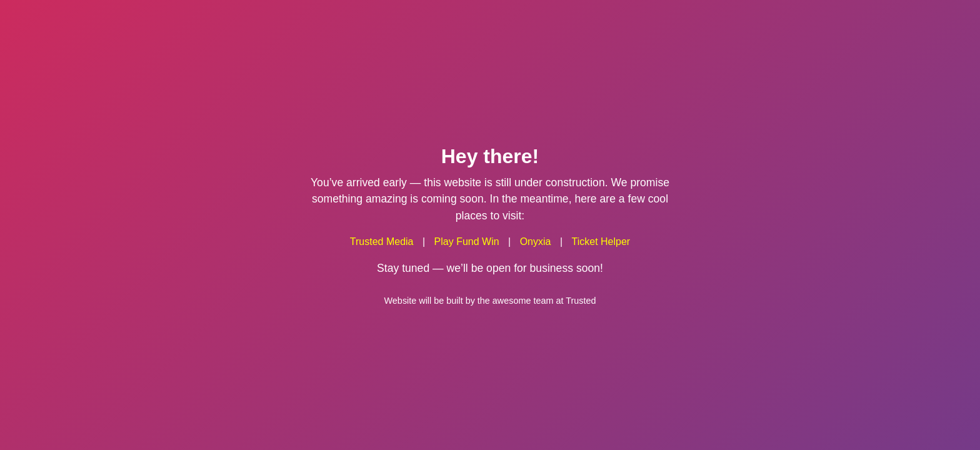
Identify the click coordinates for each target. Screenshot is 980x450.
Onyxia (536, 242)
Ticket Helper (601, 242)
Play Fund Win (467, 242)
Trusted (581, 300)
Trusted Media (382, 242)
